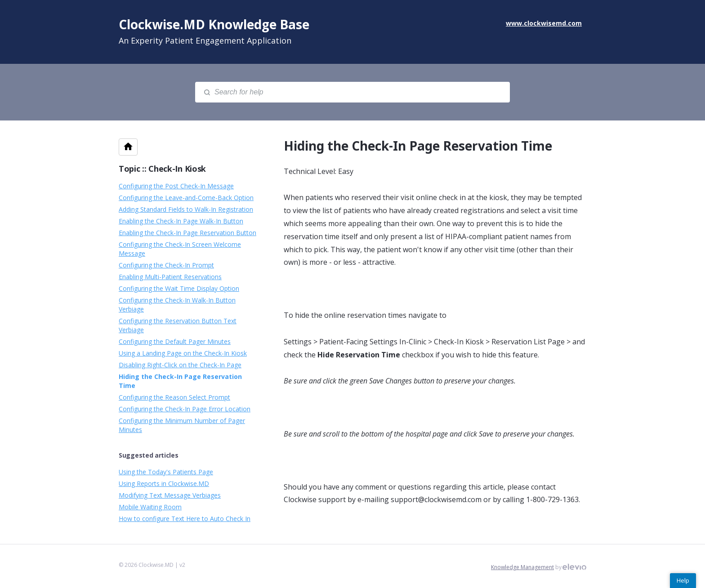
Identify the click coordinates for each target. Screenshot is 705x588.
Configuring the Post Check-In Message (176, 186)
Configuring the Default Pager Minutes (175, 341)
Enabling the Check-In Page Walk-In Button (181, 221)
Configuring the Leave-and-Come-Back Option (186, 198)
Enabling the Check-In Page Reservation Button (187, 233)
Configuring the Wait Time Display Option (179, 288)
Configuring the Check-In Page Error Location (185, 409)
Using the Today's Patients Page (166, 472)
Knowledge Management (522, 567)
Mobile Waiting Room (150, 507)
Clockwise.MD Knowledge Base (214, 24)
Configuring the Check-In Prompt (166, 265)
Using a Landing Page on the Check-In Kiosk (183, 353)
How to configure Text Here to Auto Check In (185, 519)
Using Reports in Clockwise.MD (164, 483)
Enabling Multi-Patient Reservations (170, 277)
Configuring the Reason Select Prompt (174, 397)
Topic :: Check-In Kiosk (162, 169)
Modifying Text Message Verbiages (170, 495)
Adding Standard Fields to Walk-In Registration (186, 209)
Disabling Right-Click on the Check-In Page (180, 365)
